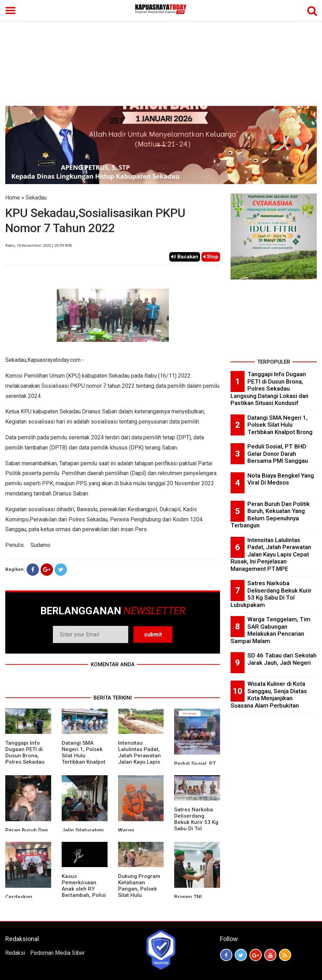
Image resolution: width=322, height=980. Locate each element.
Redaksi (15, 953)
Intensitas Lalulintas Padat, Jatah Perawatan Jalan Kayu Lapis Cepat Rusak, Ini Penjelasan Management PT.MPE (271, 554)
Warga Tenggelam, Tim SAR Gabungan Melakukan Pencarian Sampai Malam (270, 630)
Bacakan (185, 257)
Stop (211, 257)
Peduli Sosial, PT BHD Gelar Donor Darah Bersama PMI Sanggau (278, 454)
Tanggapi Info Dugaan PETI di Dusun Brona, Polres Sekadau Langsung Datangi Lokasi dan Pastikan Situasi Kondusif (269, 388)
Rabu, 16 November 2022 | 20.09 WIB (39, 246)
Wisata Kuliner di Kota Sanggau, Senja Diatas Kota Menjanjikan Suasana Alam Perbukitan (269, 695)
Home (13, 198)
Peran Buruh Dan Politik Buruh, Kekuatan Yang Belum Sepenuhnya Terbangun (270, 515)
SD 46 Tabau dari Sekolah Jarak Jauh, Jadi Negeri (282, 659)
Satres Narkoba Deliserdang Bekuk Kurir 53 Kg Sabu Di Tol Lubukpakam (196, 822)
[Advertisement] (161, 53)
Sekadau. (37, 198)
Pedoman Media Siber (57, 953)
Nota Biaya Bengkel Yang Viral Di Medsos (281, 479)
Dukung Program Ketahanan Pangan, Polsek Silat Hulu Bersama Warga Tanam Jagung (139, 892)
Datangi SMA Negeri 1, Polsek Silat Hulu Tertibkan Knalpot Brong (84, 756)
